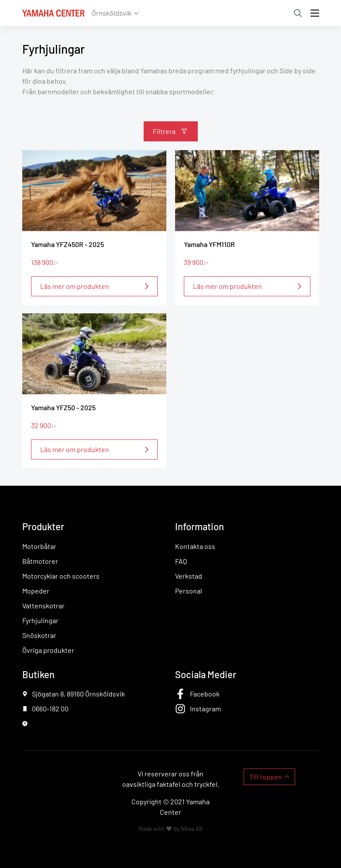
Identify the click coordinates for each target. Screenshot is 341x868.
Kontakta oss (195, 546)
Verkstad (189, 576)
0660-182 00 (50, 708)
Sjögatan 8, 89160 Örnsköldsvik (78, 694)
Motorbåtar (39, 546)
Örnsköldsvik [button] (112, 13)
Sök (298, 13)
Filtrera (164, 131)
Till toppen (266, 777)
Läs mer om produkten (75, 286)
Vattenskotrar (43, 606)
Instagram (205, 708)
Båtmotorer (40, 561)
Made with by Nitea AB (171, 829)
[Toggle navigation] (315, 13)
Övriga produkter (48, 650)
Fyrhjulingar (40, 620)
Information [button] (200, 526)
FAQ (181, 561)
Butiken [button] (38, 674)
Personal (189, 591)
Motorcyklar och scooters (61, 576)
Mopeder (36, 591)
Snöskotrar (39, 635)
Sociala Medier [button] (206, 674)
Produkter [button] (43, 526)
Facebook (205, 694)
